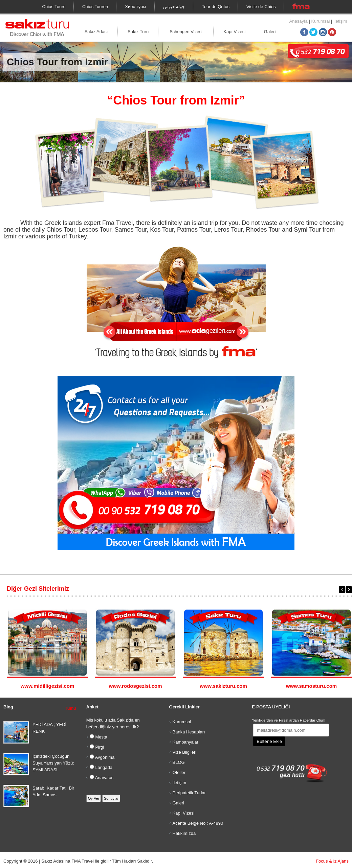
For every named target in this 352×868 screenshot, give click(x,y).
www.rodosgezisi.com (136, 686)
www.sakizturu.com (223, 686)
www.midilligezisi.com (48, 686)
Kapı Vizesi (234, 32)
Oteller (179, 772)
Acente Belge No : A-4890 (198, 823)
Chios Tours (54, 7)
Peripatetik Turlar (189, 793)
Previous (342, 590)
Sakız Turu (138, 32)
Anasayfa (299, 21)
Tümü (71, 708)
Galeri (270, 32)
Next (349, 590)
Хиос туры (135, 7)
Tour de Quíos (216, 7)
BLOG (179, 762)
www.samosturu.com (311, 686)
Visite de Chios (261, 7)
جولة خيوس (174, 7)
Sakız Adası (96, 32)
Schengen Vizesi (186, 32)
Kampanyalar (186, 742)
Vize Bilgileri (185, 752)
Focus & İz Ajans (332, 861)
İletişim (340, 21)
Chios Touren (95, 7)
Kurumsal (320, 21)
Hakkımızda (184, 833)
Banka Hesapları (189, 732)
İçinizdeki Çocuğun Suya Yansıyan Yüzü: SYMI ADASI (53, 763)
